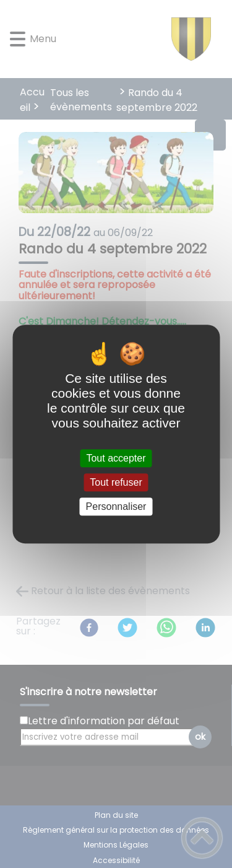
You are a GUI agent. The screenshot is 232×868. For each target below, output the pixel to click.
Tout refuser (116, 482)
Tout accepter (116, 458)
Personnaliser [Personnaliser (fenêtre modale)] (116, 506)
